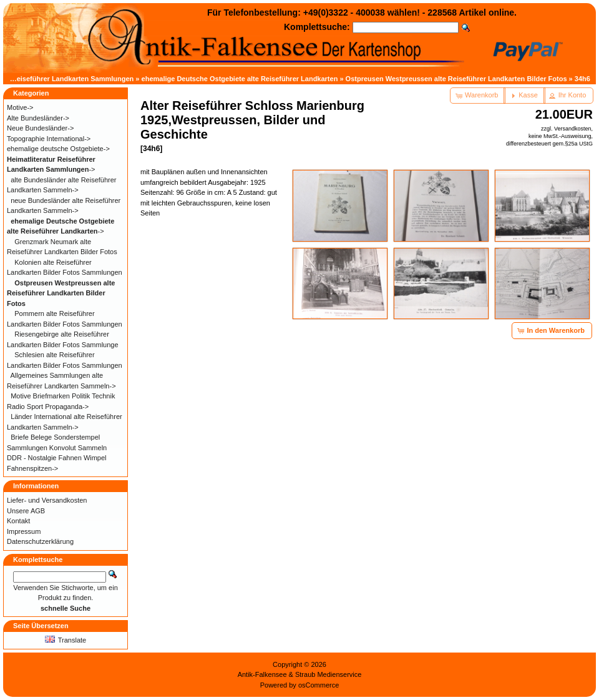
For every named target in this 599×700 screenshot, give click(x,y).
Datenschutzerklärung (40, 541)
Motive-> (20, 107)
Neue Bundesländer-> (40, 128)
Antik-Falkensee (262, 674)
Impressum (24, 531)
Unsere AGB (26, 511)
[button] (478, 96)
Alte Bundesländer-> (38, 118)
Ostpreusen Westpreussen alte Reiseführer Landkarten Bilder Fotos (456, 79)
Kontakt (18, 521)
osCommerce (319, 685)
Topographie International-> (49, 139)
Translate (66, 640)
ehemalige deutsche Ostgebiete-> (58, 149)
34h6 (582, 79)
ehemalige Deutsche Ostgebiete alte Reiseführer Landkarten (240, 79)
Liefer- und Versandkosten (47, 500)
